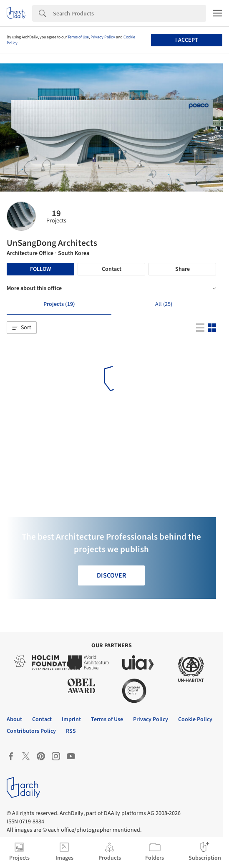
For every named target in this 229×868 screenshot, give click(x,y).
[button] (22, 328)
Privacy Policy (103, 37)
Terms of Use (78, 37)
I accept (187, 40)
